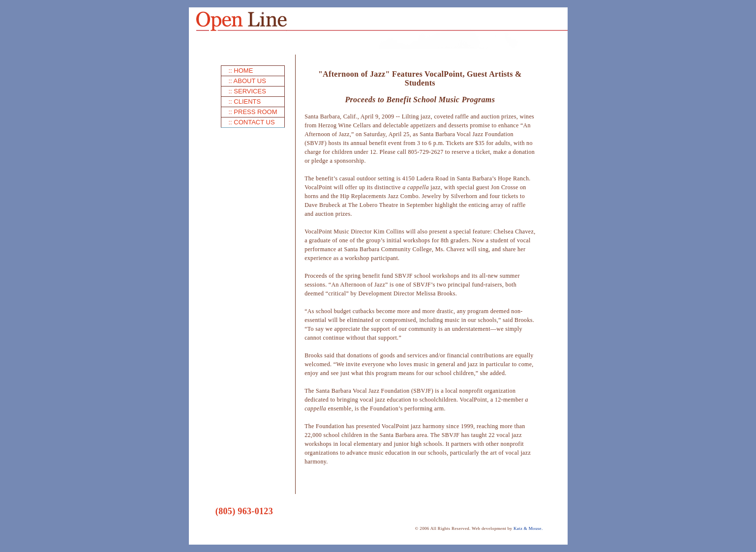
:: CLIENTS (245, 102)
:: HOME (241, 71)
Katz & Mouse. (528, 528)
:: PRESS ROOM (253, 112)
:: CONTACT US (252, 122)
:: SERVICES (247, 91)
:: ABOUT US (247, 81)
